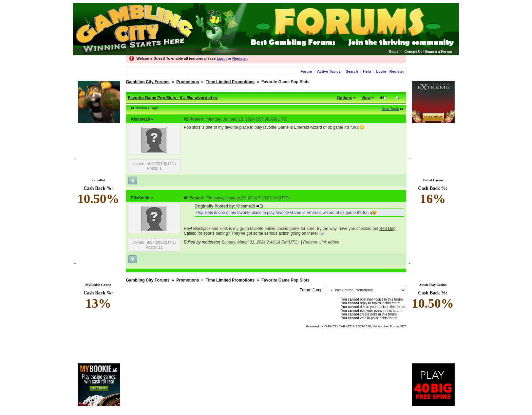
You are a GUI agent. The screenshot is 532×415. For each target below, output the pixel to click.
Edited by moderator (202, 242)
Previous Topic (147, 108)
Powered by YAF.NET (321, 326)
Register (240, 58)
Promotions (188, 82)
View (366, 98)
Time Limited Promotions (230, 82)
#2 (186, 198)
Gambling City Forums (148, 82)
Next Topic (391, 109)
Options (345, 98)
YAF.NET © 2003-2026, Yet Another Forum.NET (373, 326)
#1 (186, 119)
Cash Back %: (98, 196)
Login (222, 58)
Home (393, 51)
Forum (306, 71)
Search (352, 71)
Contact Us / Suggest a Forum (428, 51)
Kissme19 (140, 119)
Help (367, 71)
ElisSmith (140, 198)
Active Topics (329, 71)
